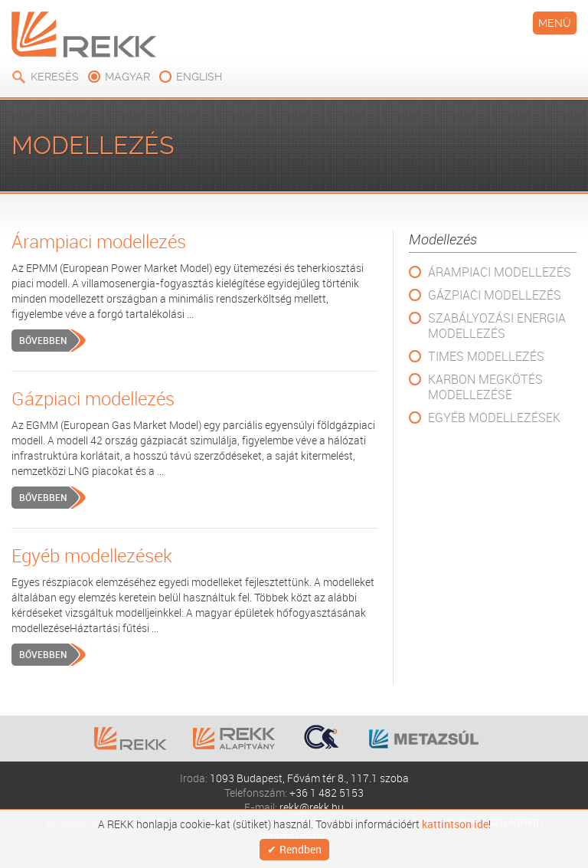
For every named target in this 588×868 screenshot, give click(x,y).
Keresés (55, 77)
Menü (555, 23)
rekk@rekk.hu (312, 807)
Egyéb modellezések (494, 418)
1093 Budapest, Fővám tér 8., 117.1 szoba (309, 778)
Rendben (301, 849)
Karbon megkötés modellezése (485, 387)
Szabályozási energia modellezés (497, 326)
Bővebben (43, 340)
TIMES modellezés (486, 356)
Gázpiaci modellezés (495, 295)
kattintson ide (455, 824)
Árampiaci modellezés (500, 272)
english (199, 77)
